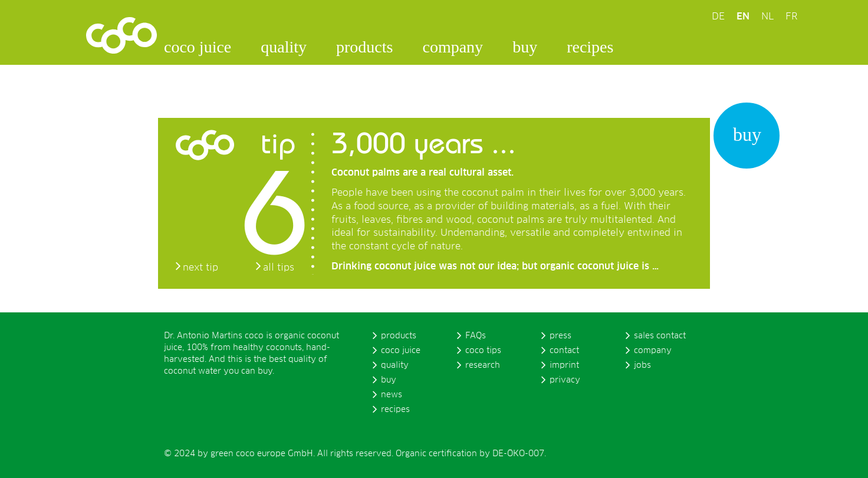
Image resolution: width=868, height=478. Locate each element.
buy (525, 47)
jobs (642, 365)
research (483, 365)
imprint (564, 365)
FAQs (476, 336)
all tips (279, 268)
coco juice (198, 47)
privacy (565, 380)
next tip (200, 268)
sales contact (660, 336)
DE (718, 17)
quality (284, 47)
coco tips (483, 351)
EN (743, 17)
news (392, 395)
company (453, 47)
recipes (590, 47)
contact (564, 351)
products (364, 47)
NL (767, 17)
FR (791, 17)
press (560, 336)
